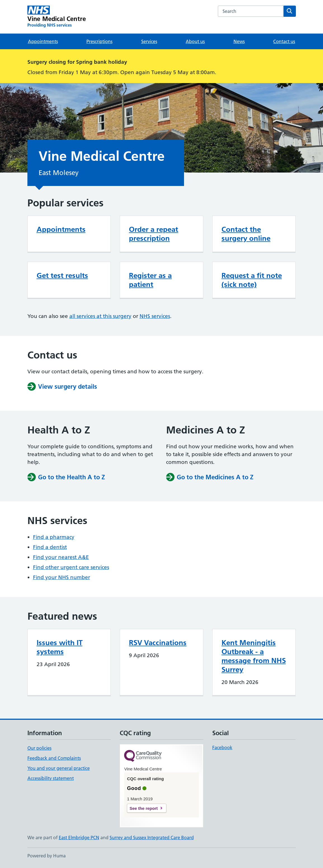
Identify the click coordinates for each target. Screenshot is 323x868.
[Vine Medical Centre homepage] (57, 17)
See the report (144, 808)
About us (195, 41)
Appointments (43, 41)
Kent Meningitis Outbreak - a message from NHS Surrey (254, 656)
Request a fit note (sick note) (252, 280)
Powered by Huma (47, 856)
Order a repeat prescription (154, 234)
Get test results (62, 275)
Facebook (222, 747)
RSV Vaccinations (158, 643)
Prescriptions (99, 41)
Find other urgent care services (71, 567)
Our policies (39, 748)
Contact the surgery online (246, 234)
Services (149, 41)
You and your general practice (59, 768)
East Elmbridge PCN (79, 838)
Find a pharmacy (54, 537)
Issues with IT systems (60, 647)
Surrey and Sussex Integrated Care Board (152, 838)
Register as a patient (150, 280)
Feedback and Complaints (54, 758)
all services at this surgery (100, 316)
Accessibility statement (51, 778)
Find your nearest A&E (61, 557)
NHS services (155, 316)
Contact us (284, 41)
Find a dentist (50, 547)
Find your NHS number (62, 577)
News (239, 41)
